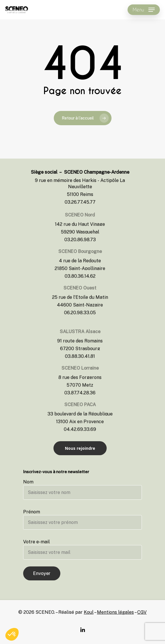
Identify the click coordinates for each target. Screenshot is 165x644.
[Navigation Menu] (144, 10)
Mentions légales (115, 612)
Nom (82, 489)
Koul (89, 612)
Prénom (82, 519)
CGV (142, 612)
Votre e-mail (82, 549)
